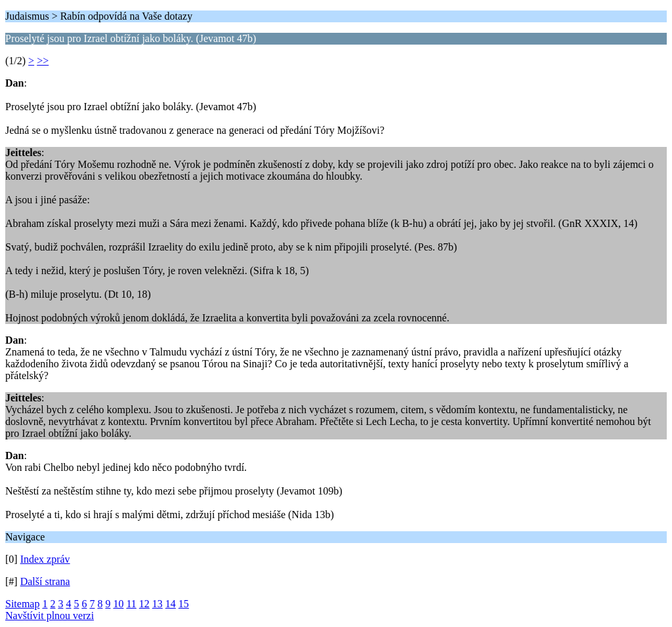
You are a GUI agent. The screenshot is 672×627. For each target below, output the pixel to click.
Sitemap (22, 604)
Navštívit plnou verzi (50, 616)
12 (144, 604)
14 (171, 604)
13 (157, 604)
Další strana (45, 581)
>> (43, 61)
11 (131, 604)
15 (184, 604)
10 (118, 604)
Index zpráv (45, 559)
